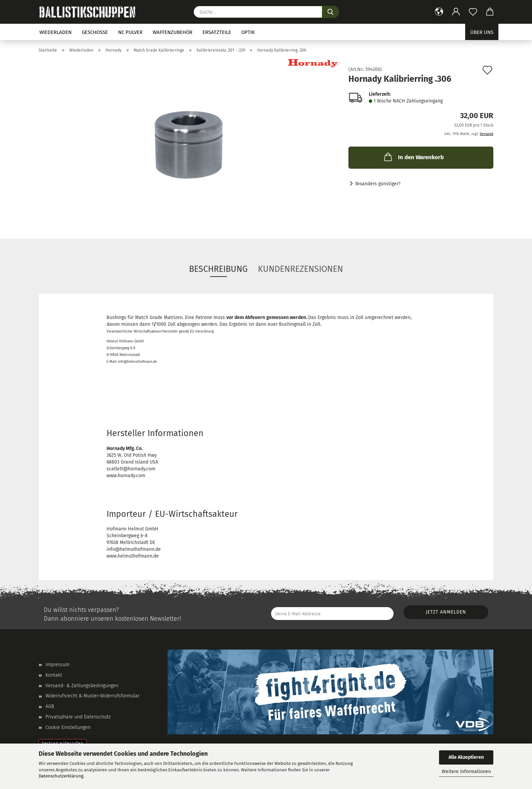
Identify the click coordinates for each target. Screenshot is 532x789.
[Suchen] (330, 12)
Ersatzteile (217, 32)
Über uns (482, 32)
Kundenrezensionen (300, 269)
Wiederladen (55, 32)
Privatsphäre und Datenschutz (78, 717)
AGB (50, 706)
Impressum (58, 665)
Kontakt (54, 675)
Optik (248, 32)
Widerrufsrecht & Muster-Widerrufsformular (92, 696)
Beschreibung (218, 269)
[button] (439, 12)
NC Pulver (130, 32)
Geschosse (95, 32)
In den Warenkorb (413, 157)
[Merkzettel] (473, 12)
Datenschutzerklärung (61, 776)
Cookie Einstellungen (68, 727)
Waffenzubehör (173, 32)
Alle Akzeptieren (466, 757)
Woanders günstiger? (378, 184)
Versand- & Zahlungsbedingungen (82, 686)
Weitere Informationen (466, 772)
